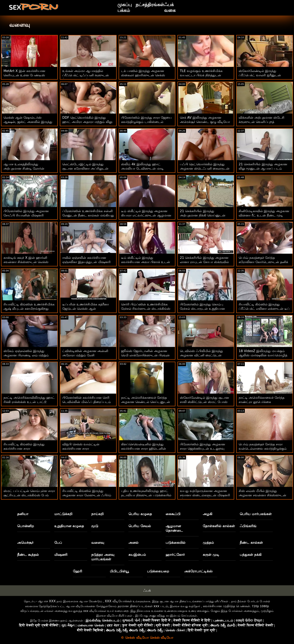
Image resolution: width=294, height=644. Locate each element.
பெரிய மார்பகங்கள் (256, 514)
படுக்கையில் (175, 543)
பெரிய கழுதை (140, 514)
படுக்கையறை (158, 571)
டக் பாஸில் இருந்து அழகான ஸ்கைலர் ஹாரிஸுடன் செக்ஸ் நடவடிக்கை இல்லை (143, 75)
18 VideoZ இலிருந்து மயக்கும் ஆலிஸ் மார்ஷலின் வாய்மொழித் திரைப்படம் (263, 355)
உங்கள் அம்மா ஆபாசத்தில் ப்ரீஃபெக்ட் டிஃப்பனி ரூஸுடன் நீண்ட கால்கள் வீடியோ (86, 75)
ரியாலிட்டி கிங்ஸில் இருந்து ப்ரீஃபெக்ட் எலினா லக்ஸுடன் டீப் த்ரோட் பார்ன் (264, 309)
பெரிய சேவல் (140, 526)
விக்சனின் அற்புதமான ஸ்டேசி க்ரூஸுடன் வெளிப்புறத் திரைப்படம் (262, 122)
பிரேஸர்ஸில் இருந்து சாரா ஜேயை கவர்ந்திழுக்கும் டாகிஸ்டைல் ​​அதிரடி (146, 122)
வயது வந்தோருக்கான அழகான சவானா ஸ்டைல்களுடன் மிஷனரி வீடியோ (205, 495)
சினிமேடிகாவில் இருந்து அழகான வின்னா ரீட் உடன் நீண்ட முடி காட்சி (264, 215)
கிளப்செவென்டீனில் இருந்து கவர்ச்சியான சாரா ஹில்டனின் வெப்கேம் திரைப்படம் (144, 449)
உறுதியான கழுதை (69, 526)
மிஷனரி (61, 555)
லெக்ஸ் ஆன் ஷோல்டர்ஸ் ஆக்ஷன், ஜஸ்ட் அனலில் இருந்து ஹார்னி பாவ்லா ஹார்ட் (28, 122)
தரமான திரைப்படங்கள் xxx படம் (143, 606)
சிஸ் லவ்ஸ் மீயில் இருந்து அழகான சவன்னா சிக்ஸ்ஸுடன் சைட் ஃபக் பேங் (262, 495)
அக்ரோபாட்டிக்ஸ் (198, 571)
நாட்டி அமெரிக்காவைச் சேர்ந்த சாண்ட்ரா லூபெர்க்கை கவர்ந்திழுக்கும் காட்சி (262, 402)
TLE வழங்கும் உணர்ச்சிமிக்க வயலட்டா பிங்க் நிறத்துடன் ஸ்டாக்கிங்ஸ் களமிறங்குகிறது (202, 75)
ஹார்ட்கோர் (175, 555)
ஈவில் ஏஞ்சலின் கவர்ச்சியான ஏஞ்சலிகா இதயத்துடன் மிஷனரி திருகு (86, 262)
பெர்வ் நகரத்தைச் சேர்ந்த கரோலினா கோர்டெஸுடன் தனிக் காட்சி (263, 262)
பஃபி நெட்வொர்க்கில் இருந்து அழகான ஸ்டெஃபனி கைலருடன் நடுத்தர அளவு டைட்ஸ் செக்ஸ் (205, 168)
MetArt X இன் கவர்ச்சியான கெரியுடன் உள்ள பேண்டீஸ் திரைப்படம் (24, 75)
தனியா (23, 514)
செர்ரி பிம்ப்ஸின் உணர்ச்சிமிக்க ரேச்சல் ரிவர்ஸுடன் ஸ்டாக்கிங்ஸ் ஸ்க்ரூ (146, 309)
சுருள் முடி (211, 555)
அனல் (133, 543)
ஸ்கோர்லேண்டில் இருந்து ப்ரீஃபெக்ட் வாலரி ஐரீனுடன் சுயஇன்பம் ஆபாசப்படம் (260, 75)
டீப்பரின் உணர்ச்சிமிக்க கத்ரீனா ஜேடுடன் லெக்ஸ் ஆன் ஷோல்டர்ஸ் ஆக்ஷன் (86, 309)
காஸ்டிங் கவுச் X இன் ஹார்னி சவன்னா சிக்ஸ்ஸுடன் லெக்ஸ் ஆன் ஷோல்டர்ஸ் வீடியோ (26, 262)
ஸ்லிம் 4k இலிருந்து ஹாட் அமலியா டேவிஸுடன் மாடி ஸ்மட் (142, 168)
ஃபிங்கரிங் (248, 526)
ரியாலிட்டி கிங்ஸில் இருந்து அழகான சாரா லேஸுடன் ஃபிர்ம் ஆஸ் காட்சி (87, 495)
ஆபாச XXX (47, 601)
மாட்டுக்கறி (63, 514)
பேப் (58, 543)
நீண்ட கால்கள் (251, 543)
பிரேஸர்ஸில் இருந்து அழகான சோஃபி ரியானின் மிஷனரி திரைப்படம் (26, 215)
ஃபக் (147, 590)
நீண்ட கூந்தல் (28, 555)
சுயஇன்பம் (137, 555)
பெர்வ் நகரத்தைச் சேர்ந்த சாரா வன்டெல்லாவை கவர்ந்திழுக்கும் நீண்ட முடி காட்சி (263, 449)
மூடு (95, 526)
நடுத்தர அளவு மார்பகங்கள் (103, 557)
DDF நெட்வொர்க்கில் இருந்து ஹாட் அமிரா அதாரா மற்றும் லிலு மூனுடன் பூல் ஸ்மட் (87, 122)
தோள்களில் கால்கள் (219, 526)
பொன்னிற (26, 526)
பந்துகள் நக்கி (251, 555)
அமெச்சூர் (25, 543)
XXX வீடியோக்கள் (118, 601)
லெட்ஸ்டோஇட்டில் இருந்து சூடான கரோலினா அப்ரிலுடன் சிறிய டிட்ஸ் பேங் (85, 168)
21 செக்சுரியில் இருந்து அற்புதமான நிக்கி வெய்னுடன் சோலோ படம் (203, 215)
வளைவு (98, 543)
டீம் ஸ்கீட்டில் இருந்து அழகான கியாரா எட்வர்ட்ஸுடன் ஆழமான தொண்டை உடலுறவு (146, 215)
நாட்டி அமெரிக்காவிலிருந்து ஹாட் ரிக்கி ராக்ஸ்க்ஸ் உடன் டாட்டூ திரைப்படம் (29, 402)
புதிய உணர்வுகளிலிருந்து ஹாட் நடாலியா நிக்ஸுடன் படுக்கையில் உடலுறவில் (146, 495)
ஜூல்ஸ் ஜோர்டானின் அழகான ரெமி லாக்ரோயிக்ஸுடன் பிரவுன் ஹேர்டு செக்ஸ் (145, 355)
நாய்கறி (97, 514)
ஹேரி (77, 571)
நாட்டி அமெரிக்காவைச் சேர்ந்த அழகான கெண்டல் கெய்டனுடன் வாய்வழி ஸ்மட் (146, 402)
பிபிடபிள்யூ (119, 571)
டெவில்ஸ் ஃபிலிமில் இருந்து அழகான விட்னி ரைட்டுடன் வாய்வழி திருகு (201, 355)
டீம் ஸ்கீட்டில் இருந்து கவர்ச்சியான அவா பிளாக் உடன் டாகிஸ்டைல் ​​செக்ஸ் (146, 262)
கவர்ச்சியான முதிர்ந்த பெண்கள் (226, 606)
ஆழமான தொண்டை (174, 528)
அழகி (208, 514)
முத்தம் (208, 543)
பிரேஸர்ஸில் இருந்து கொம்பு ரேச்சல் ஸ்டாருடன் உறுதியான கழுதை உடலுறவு (202, 309)
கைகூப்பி (173, 514)
